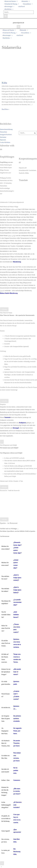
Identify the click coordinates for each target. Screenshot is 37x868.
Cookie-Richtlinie (5, 142)
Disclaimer (3, 137)
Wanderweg (17, 262)
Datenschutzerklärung (6, 129)
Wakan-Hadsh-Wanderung (9, 293)
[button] (10, 1)
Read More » (6, 109)
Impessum (3, 140)
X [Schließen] (2, 863)
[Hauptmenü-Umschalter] (18, 27)
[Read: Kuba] (18, 67)
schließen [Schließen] (4, 487)
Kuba (4, 83)
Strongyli (16, 428)
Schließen (4, 309)
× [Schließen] (2, 442)
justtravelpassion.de (18, 23)
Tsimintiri (7, 417)
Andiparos (22, 423)
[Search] (6, 16)
